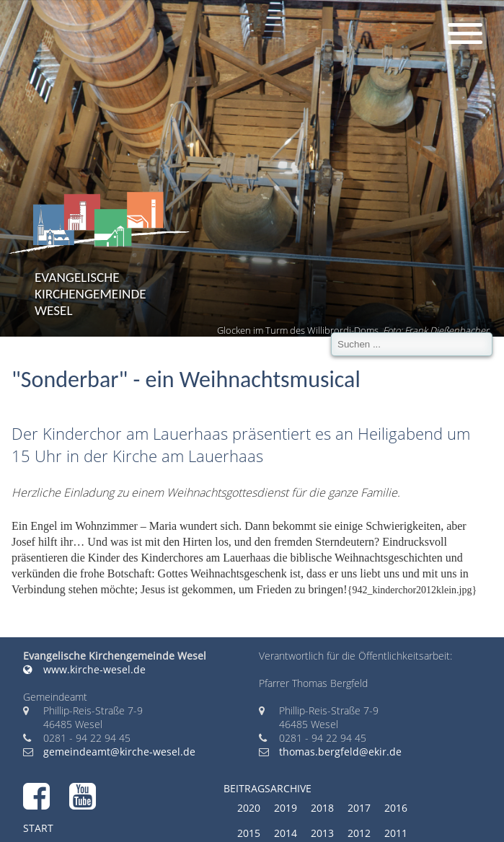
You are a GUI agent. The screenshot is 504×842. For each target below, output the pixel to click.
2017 (359, 808)
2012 (359, 833)
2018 (322, 808)
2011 (396, 833)
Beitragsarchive (268, 788)
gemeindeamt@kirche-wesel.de (119, 752)
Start (38, 828)
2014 (286, 833)
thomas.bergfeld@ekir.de (340, 752)
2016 (396, 808)
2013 (322, 833)
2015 (249, 833)
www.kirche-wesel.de (84, 669)
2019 (286, 808)
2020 (249, 808)
